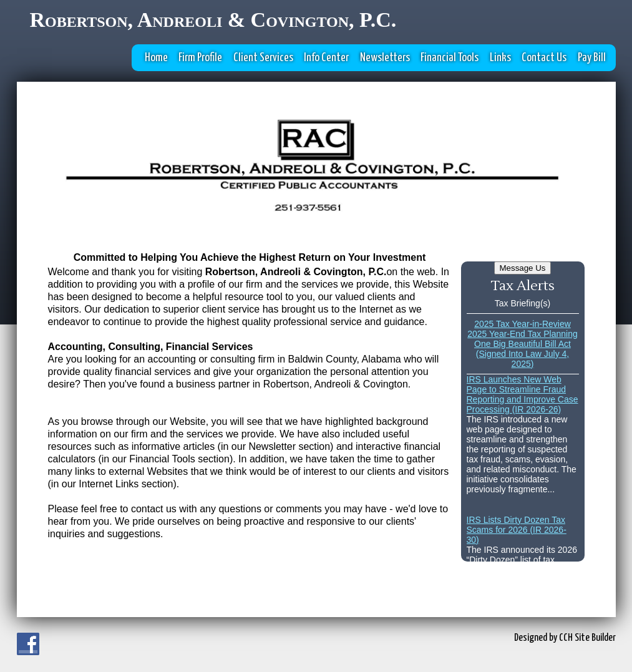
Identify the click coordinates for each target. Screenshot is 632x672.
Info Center (326, 58)
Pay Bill (592, 58)
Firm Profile (200, 58)
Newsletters (385, 58)
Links (500, 58)
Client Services (263, 58)
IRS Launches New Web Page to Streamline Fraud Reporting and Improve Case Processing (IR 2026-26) (523, 394)
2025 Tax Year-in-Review (523, 324)
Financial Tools (450, 58)
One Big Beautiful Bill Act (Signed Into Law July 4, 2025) (523, 354)
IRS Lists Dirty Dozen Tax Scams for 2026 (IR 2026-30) (517, 530)
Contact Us (544, 58)
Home (156, 58)
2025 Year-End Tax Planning (522, 334)
